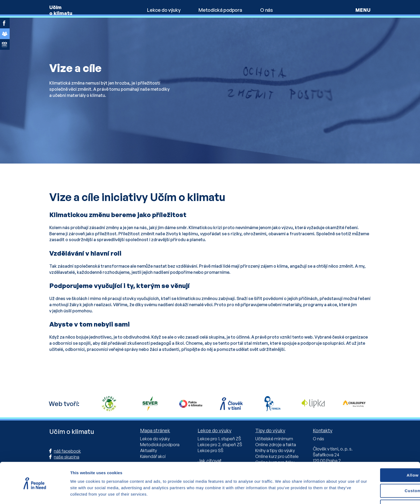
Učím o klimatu (61, 10)
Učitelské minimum (274, 439)
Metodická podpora (220, 10)
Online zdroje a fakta (276, 445)
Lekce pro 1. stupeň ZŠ (219, 439)
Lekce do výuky (164, 10)
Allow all (375, 459)
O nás (266, 10)
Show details (83, 493)
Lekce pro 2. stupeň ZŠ (220, 445)
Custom (376, 475)
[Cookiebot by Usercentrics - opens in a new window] (35, 494)
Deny (375, 491)
